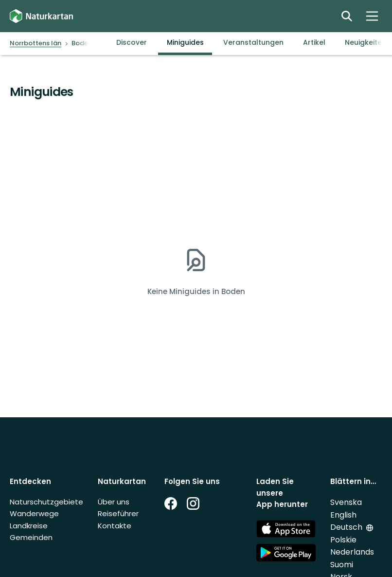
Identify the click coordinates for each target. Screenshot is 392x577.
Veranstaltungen (253, 42)
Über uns (114, 502)
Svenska (346, 502)
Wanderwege (34, 513)
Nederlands (352, 552)
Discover (132, 42)
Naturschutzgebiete (46, 502)
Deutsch (346, 527)
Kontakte (115, 526)
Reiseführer (118, 513)
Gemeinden (31, 537)
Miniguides (185, 42)
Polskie (343, 540)
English (343, 515)
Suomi (342, 565)
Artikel (314, 42)
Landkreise (29, 526)
